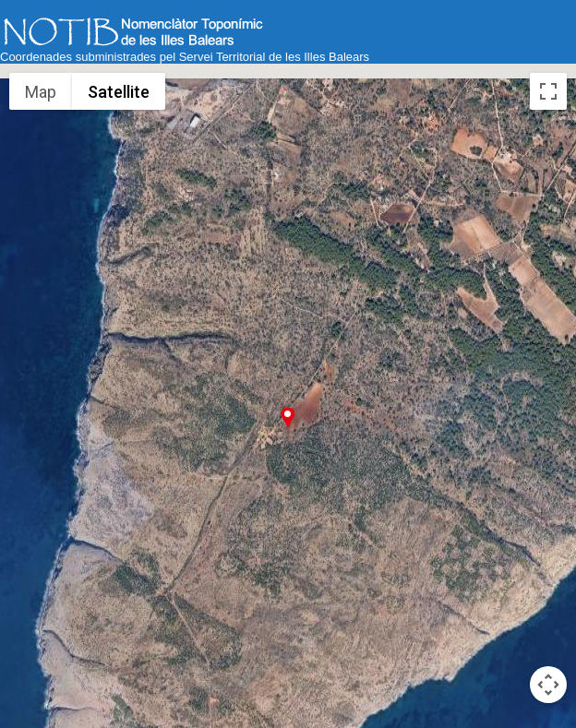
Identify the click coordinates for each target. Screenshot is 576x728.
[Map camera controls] (548, 685)
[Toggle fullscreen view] (548, 91)
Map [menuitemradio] (41, 91)
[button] (288, 417)
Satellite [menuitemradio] (118, 91)
